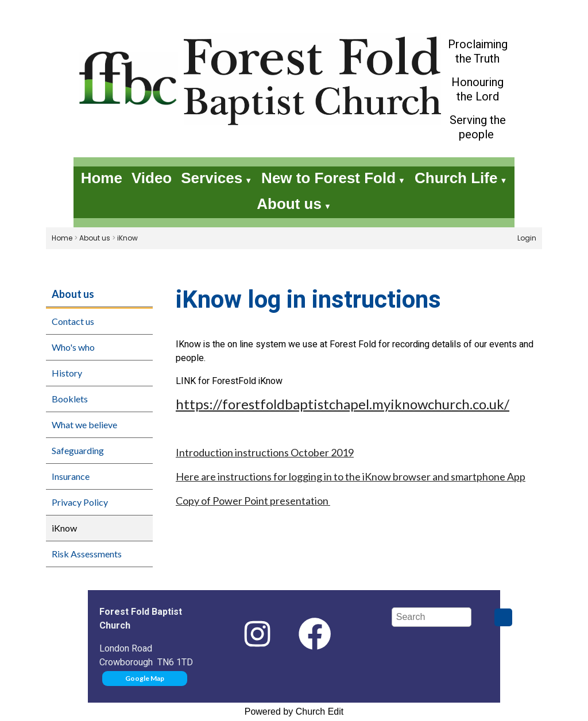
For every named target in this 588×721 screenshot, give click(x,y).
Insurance (71, 476)
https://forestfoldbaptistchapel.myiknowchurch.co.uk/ (343, 404)
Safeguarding (78, 450)
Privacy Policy (80, 502)
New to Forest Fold (328, 178)
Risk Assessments (87, 554)
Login (527, 238)
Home (102, 178)
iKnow (127, 238)
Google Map (145, 678)
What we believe (84, 425)
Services (212, 178)
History (67, 373)
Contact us (73, 321)
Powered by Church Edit (294, 712)
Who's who (73, 347)
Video (152, 178)
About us (289, 204)
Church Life (456, 178)
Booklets (70, 399)
